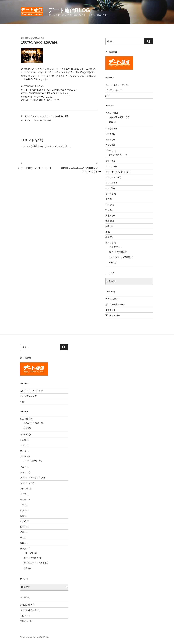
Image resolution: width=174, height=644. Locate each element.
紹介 (108, 96)
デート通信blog (69, 10)
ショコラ (43, 116)
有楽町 (109, 215)
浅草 (108, 221)
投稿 (108, 210)
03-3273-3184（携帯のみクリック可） (49, 93)
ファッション (112, 177)
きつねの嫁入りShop (115, 304)
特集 (108, 226)
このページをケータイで (117, 85)
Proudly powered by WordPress (35, 637)
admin (41, 38)
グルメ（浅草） (116, 155)
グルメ (35, 120)
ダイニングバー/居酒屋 (120, 257)
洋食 (111, 262)
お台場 (109, 134)
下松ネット (111, 310)
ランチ (109, 194)
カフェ (35, 116)
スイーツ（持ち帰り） (56, 116)
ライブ (109, 188)
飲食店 (109, 243)
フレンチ (110, 183)
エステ (109, 139)
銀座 (67, 116)
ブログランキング (114, 90)
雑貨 (111, 122)
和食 (108, 205)
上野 (108, 199)
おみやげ (28, 116)
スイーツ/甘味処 (116, 252)
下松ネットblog (112, 315)
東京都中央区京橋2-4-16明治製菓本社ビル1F (53, 90)
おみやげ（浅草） (117, 117)
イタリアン (114, 247)
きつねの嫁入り (113, 299)
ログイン (51, 146)
